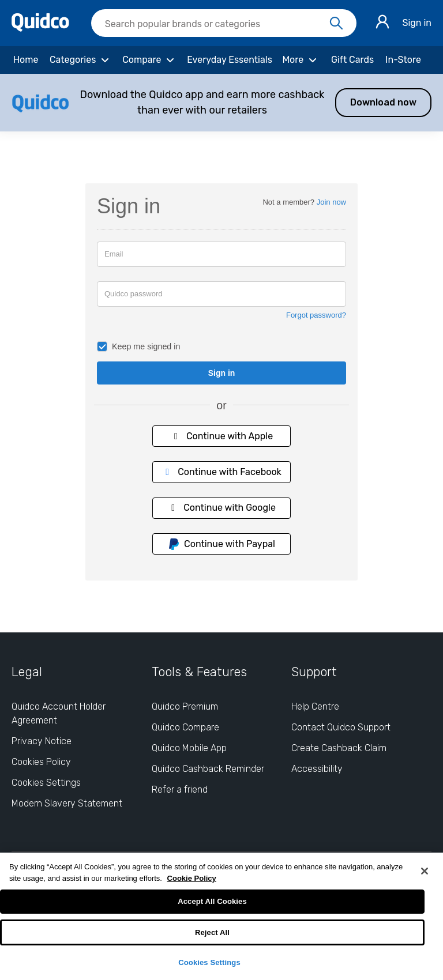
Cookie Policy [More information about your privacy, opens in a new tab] (192, 878)
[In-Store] (403, 60)
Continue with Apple (221, 436)
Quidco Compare (185, 727)
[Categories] (81, 60)
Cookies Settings (209, 962)
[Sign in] (382, 23)
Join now (331, 202)
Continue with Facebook (221, 472)
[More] (301, 60)
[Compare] (150, 60)
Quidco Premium (185, 706)
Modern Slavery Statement (67, 803)
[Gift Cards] (352, 60)
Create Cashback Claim (339, 748)
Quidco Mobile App (189, 748)
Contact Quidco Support (341, 727)
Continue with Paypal (221, 544)
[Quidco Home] (40, 29)
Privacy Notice (42, 741)
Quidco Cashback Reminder (208, 769)
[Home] (26, 60)
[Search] (336, 24)
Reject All (212, 932)
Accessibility (317, 769)
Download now (383, 102)
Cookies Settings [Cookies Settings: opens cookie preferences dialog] (46, 783)
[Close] (425, 871)
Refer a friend (180, 789)
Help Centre (315, 706)
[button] (221, 103)
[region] (221, 916)
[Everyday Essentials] (230, 60)
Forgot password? (316, 315)
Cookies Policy (41, 762)
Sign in (417, 23)
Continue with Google (221, 508)
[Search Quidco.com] (217, 24)
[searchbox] (224, 23)
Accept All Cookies (212, 901)
